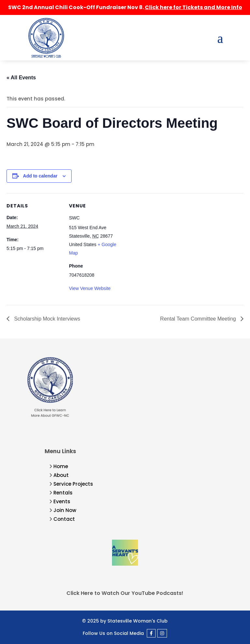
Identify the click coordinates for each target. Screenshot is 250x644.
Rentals (63, 493)
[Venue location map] (166, 238)
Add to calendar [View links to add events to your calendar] (40, 176)
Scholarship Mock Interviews (46, 319)
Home (61, 466)
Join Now (65, 510)
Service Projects (73, 484)
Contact (64, 519)
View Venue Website (90, 288)
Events (62, 501)
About (61, 475)
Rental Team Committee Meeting (199, 319)
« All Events (21, 78)
